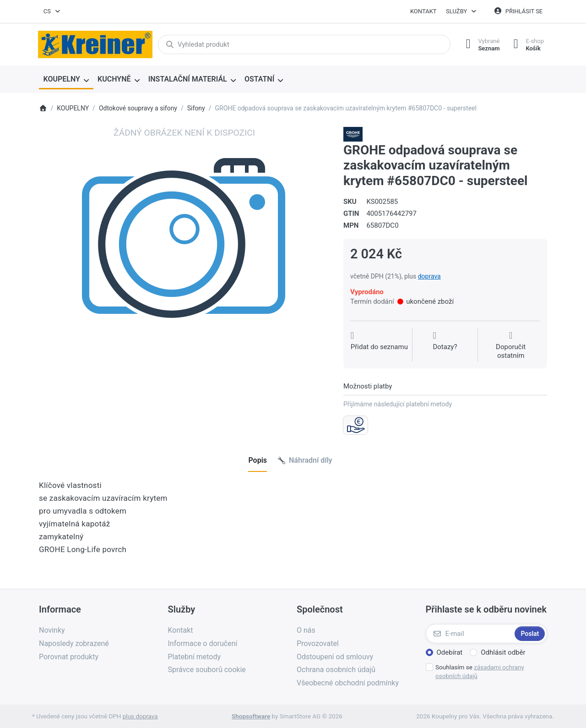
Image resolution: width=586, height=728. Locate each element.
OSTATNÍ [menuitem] (259, 79)
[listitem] (184, 272)
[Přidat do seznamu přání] (379, 346)
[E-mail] (469, 634)
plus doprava (140, 716)
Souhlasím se (480, 671)
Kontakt (423, 11)
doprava (429, 276)
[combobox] (52, 11)
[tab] (258, 460)
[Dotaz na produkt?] (445, 346)
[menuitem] (66, 80)
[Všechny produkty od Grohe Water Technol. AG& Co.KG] (353, 134)
